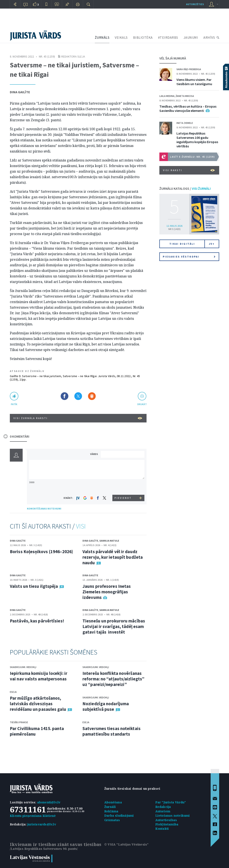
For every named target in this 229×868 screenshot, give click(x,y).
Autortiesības (166, 820)
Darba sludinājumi (119, 815)
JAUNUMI (191, 37)
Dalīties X (78, 396)
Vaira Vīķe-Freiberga (189, 69)
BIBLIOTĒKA (143, 37)
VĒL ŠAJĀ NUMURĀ (173, 58)
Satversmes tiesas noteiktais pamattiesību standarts (112, 731)
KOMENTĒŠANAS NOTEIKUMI (44, 509)
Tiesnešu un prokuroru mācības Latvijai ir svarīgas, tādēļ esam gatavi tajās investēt (114, 626)
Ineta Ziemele (185, 123)
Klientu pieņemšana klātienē (33, 816)
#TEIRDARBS (168, 37)
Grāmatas (112, 820)
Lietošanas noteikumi (173, 815)
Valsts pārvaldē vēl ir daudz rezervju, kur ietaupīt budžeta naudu (113, 557)
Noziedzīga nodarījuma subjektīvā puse (106, 706)
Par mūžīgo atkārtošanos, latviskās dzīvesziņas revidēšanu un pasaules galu (38, 704)
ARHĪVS (209, 37)
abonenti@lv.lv (49, 802)
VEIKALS (121, 37)
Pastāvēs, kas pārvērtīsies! (37, 621)
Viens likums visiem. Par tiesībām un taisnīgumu (194, 82)
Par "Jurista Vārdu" (171, 802)
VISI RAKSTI (189, 170)
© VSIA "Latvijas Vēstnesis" (126, 844)
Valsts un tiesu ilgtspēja (34, 586)
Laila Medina (167, 96)
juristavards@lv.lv (42, 824)
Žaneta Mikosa (185, 96)
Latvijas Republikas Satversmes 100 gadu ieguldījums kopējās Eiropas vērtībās (197, 140)
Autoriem (163, 811)
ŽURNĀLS (102, 37)
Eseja (13, 692)
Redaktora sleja (73, 56)
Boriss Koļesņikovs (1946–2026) (41, 552)
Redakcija (163, 807)
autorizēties (195, 4)
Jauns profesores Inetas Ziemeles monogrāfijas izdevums (107, 592)
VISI (81, 526)
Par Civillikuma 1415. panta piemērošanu (37, 731)
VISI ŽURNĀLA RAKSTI (78, 418)
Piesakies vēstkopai (189, 257)
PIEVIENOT (123, 498)
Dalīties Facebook (65, 396)
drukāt (142, 404)
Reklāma (111, 811)
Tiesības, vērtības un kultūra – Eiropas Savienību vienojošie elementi (188, 108)
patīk (14, 404)
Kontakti (162, 829)
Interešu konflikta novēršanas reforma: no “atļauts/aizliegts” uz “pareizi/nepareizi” (113, 679)
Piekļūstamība (167, 824)
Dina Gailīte (20, 92)
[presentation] (123, 487)
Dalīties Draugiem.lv (92, 396)
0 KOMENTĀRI (20, 436)
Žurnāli (110, 807)
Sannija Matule (109, 541)
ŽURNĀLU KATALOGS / (185, 188)
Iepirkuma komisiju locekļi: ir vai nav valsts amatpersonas (39, 676)
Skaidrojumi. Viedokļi (23, 667)
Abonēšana (113, 802)
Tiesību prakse (19, 722)
